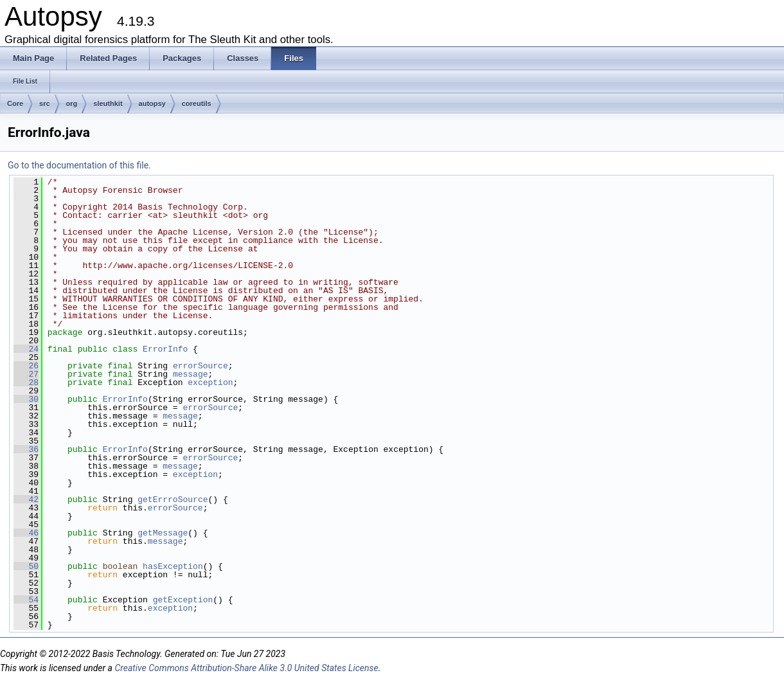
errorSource (200, 366)
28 (26, 382)
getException (183, 600)
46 (26, 533)
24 (26, 349)
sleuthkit (108, 104)
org (72, 104)
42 (26, 500)
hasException (173, 566)
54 (26, 600)
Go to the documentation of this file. (79, 165)
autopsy (152, 104)
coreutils (197, 104)
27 (26, 374)
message (191, 374)
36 (26, 449)
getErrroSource (173, 500)
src (45, 104)
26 (26, 366)
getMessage (163, 533)
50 (26, 566)
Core (15, 104)
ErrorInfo (165, 349)
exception (210, 382)
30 (26, 399)
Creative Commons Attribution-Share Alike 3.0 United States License (246, 668)
